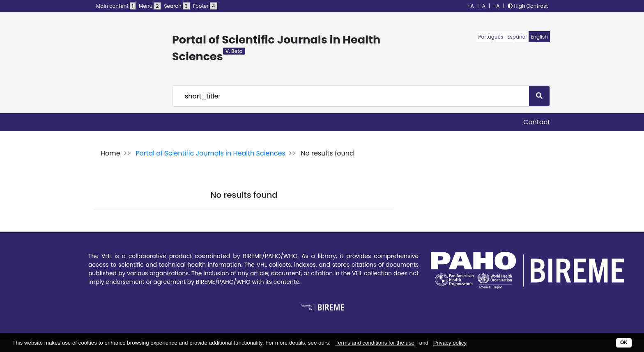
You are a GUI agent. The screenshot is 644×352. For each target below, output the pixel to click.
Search (177, 6)
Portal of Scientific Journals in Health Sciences (210, 153)
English (539, 37)
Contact (537, 122)
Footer (205, 6)
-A (497, 6)
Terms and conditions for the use (375, 343)
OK (624, 343)
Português (491, 37)
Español (517, 37)
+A (471, 6)
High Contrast (528, 6)
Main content (116, 6)
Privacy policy (450, 343)
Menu (150, 6)
